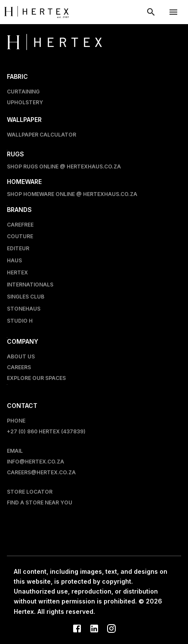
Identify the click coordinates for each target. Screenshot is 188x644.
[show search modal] (151, 12)
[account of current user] (173, 12)
